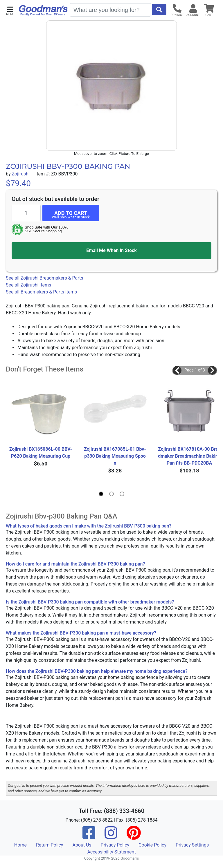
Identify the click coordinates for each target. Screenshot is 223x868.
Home (20, 845)
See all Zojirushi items (28, 285)
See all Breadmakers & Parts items (41, 292)
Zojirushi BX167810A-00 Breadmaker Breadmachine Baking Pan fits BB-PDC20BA (190, 456)
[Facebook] (89, 837)
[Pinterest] (134, 837)
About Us (82, 845)
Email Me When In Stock (111, 250)
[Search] (110, 10)
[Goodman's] (43, 10)
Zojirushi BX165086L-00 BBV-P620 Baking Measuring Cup (41, 453)
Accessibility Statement (111, 852)
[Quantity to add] (26, 213)
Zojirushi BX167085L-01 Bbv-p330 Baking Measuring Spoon (115, 456)
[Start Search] (159, 10)
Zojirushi (20, 174)
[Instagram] (111, 837)
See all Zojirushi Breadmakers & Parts (45, 278)
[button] (10, 10)
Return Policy (50, 845)
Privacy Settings (192, 845)
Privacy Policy (115, 845)
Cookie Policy (152, 845)
